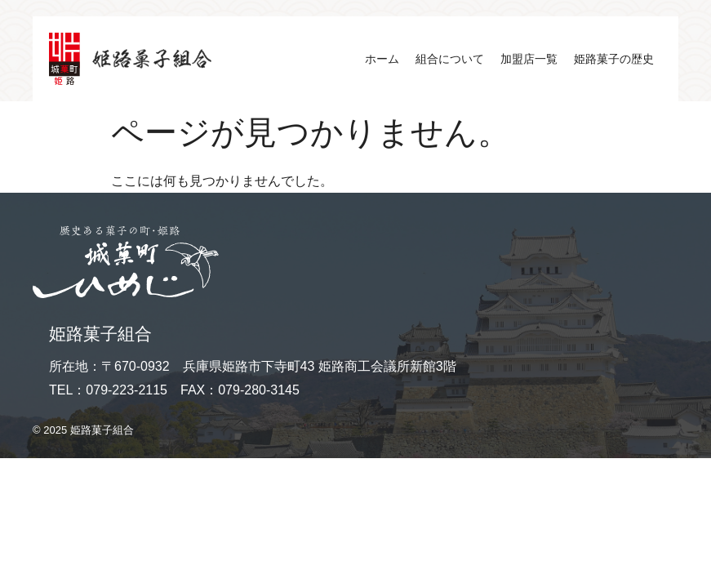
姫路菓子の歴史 (614, 59)
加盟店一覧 (529, 59)
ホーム (382, 59)
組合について (450, 59)
